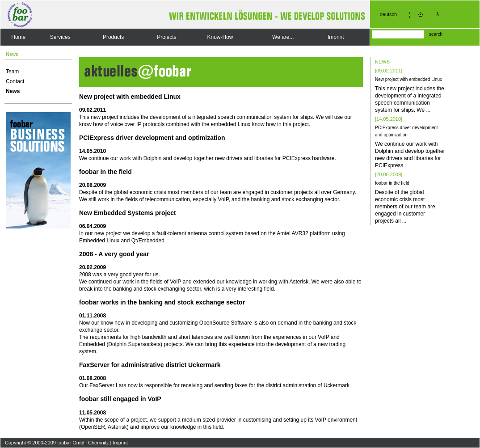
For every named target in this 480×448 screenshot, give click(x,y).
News (13, 91)
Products (113, 37)
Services (60, 37)
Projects (166, 37)
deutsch (389, 14)
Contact (15, 81)
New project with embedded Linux (408, 79)
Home (18, 37)
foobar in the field (392, 183)
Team (12, 72)
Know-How (220, 37)
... (428, 110)
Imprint (336, 37)
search (436, 34)
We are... (283, 37)
